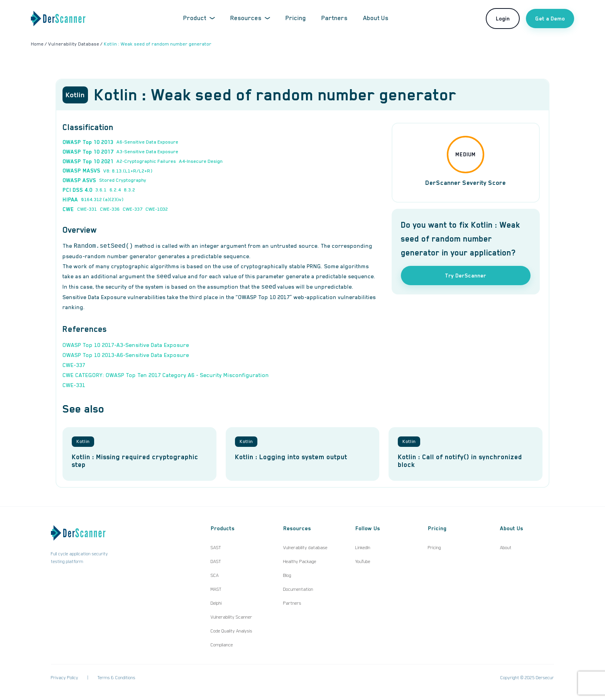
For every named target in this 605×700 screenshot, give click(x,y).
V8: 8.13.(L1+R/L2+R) (128, 171)
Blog (287, 575)
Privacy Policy (65, 678)
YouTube (363, 561)
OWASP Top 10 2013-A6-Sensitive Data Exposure (126, 355)
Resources (250, 18)
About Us (376, 18)
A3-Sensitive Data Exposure (147, 152)
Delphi (216, 603)
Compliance (222, 645)
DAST (216, 561)
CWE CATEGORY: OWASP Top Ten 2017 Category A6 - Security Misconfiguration (166, 375)
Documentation (298, 589)
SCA (215, 575)
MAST (216, 589)
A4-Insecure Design (201, 161)
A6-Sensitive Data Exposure (147, 142)
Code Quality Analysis (232, 631)
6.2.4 (115, 190)
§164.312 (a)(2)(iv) (102, 200)
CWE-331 (87, 209)
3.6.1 (101, 190)
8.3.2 (129, 190)
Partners (335, 18)
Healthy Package (300, 561)
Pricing (296, 18)
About (506, 548)
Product (199, 18)
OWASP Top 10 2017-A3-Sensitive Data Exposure (126, 345)
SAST (216, 548)
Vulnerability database (305, 548)
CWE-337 (133, 209)
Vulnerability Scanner (232, 617)
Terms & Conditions (117, 678)
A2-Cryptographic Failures (146, 161)
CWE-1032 (157, 209)
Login (503, 19)
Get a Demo (550, 19)
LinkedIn (363, 548)
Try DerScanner (466, 276)
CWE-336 (110, 209)
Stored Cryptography (123, 180)
